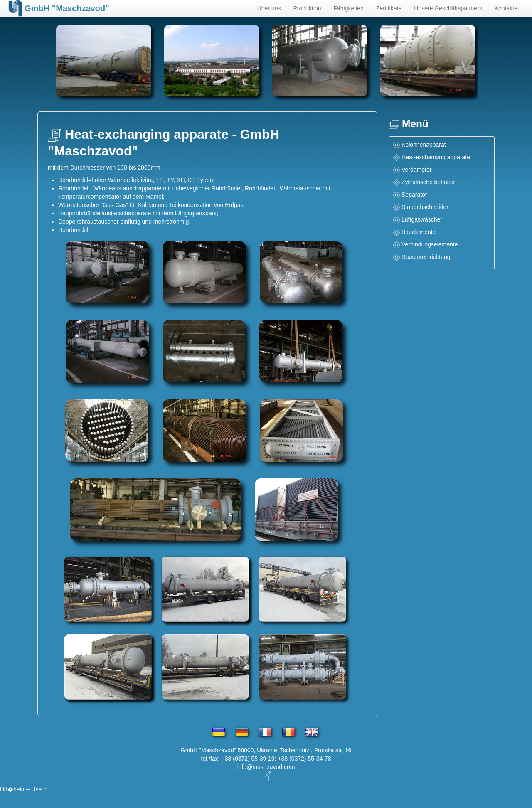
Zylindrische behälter (428, 182)
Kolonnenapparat (424, 145)
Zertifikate (389, 8)
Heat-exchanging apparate (436, 157)
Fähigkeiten (348, 8)
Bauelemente (419, 232)
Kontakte (506, 8)
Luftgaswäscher (422, 219)
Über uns (269, 8)
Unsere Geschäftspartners (448, 8)
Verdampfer (416, 170)
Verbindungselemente (430, 244)
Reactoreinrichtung (426, 257)
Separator (414, 195)
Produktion (307, 8)
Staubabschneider (425, 207)
